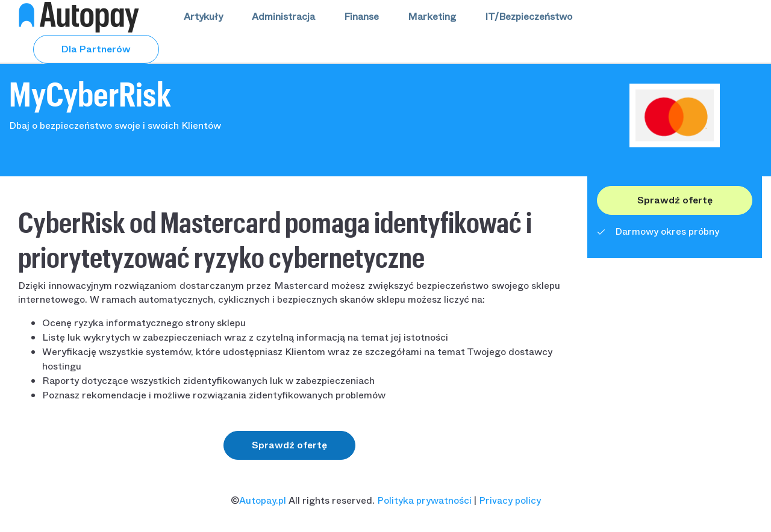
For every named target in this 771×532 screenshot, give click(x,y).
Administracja (283, 17)
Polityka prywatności (424, 500)
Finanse (361, 17)
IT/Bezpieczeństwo (529, 17)
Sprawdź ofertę (289, 445)
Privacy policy (510, 500)
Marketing (432, 17)
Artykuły (203, 17)
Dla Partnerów (96, 49)
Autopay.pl (263, 500)
